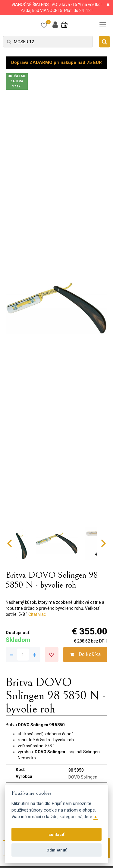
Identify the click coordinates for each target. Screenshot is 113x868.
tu (96, 817)
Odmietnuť (56, 850)
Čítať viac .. (38, 614)
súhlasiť (56, 834)
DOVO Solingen (83, 777)
